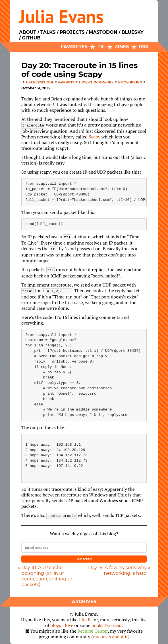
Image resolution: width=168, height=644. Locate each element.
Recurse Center (93, 631)
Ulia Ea (86, 620)
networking (130, 82)
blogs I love (62, 625)
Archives (84, 602)
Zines (122, 47)
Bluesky (132, 32)
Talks (48, 32)
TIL (101, 47)
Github (31, 38)
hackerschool (40, 82)
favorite (67, 82)
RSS (144, 47)
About (28, 32)
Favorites (74, 47)
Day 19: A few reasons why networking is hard (117, 570)
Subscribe (84, 559)
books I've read (107, 625)
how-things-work (96, 82)
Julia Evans (61, 16)
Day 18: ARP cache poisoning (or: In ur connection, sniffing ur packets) (47, 576)
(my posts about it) (111, 637)
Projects (72, 32)
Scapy (95, 137)
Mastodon (103, 32)
